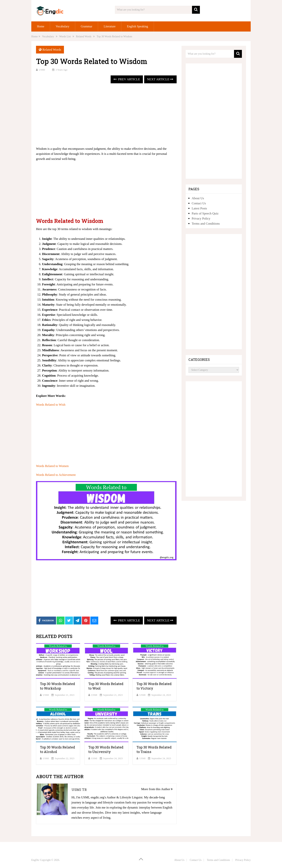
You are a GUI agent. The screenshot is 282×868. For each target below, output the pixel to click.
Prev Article (127, 79)
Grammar (87, 26)
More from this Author (157, 789)
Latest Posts (199, 208)
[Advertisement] (106, 115)
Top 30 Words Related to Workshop (57, 686)
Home (41, 26)
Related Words (52, 50)
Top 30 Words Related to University (106, 749)
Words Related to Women (52, 466)
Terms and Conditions (206, 224)
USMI (42, 70)
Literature (110, 26)
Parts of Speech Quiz (205, 213)
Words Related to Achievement (56, 475)
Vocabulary (63, 26)
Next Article (160, 79)
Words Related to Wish (51, 405)
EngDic (35, 860)
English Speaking (137, 26)
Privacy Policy (201, 219)
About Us (198, 198)
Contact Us (199, 203)
